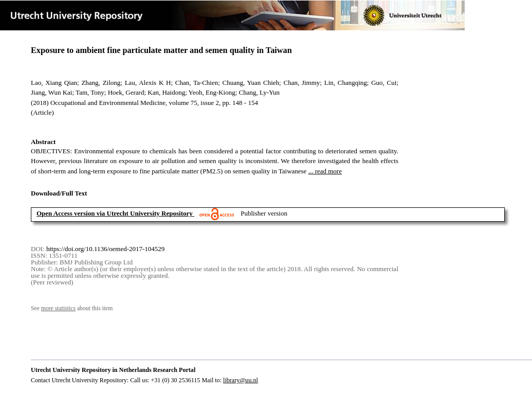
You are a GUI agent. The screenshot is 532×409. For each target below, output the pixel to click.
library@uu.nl (241, 380)
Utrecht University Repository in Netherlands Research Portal (113, 370)
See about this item (72, 308)
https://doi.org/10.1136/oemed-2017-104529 (105, 249)
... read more (325, 171)
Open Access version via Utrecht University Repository (115, 213)
